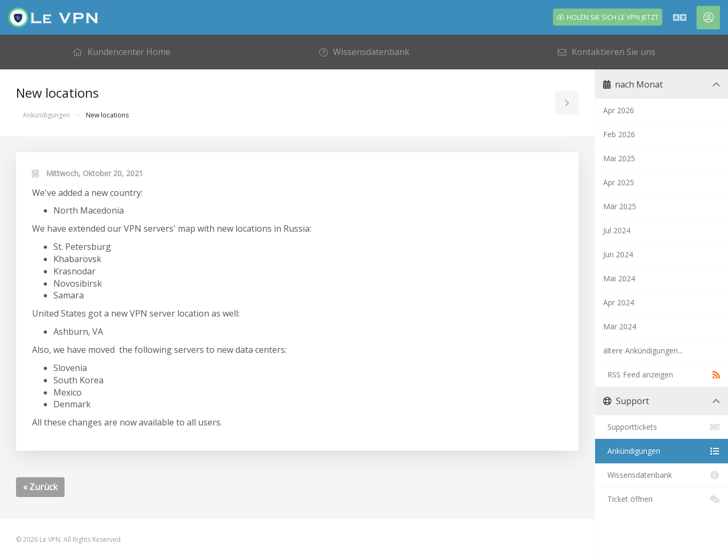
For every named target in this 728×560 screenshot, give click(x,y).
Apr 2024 (619, 302)
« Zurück (40, 487)
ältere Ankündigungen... (643, 350)
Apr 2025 (619, 182)
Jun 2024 (618, 254)
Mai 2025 (619, 158)
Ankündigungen (46, 115)
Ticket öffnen (662, 499)
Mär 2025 (620, 206)
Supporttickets (662, 427)
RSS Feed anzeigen (662, 375)
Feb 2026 (619, 134)
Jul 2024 (617, 230)
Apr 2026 (619, 110)
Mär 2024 (620, 326)
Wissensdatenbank (662, 475)
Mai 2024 (619, 278)
